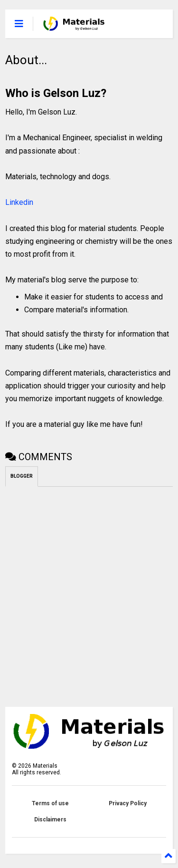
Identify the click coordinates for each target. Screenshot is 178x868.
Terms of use (50, 803)
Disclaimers (50, 820)
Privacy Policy (128, 803)
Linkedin (19, 202)
